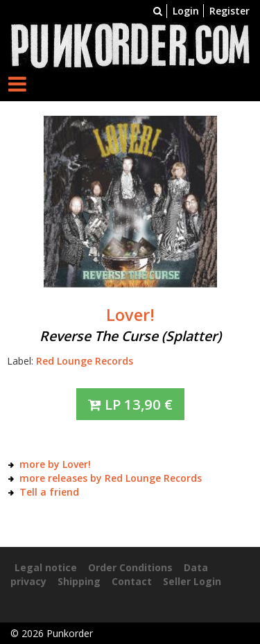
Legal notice (46, 567)
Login (186, 11)
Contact (132, 581)
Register (229, 11)
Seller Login (192, 581)
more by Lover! (55, 464)
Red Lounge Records (85, 361)
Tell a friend (49, 492)
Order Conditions (130, 567)
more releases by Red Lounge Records (111, 478)
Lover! (130, 315)
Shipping (79, 581)
